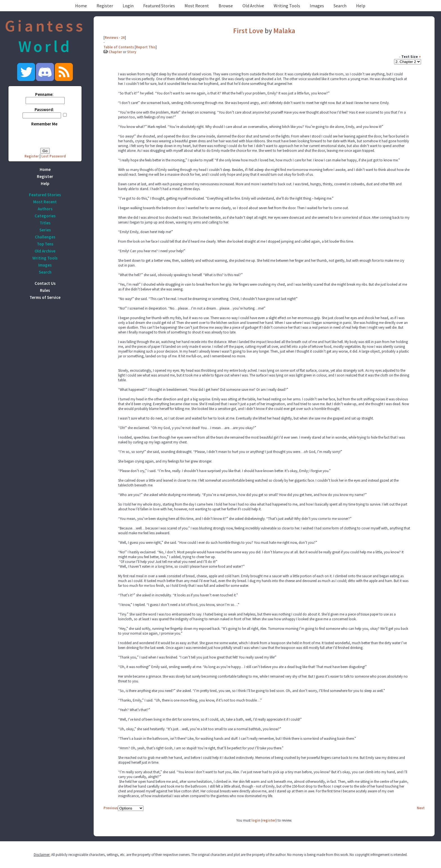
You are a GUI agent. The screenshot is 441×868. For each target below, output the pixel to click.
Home (81, 6)
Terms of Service (45, 297)
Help (361, 6)
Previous (111, 808)
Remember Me (44, 124)
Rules (45, 290)
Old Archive (253, 6)
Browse (226, 6)
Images (317, 6)
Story (132, 52)
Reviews (111, 38)
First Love (248, 31)
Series (45, 230)
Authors (45, 209)
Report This (146, 47)
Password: (44, 110)
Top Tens (45, 244)
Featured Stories (159, 6)
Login (128, 6)
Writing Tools (287, 6)
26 (123, 38)
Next (421, 808)
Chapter (115, 52)
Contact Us (45, 283)
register (269, 820)
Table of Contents (119, 47)
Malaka (284, 31)
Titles (45, 223)
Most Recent (197, 6)
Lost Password (54, 156)
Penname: (44, 94)
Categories (45, 216)
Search (340, 6)
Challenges (45, 237)
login (256, 820)
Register (105, 6)
